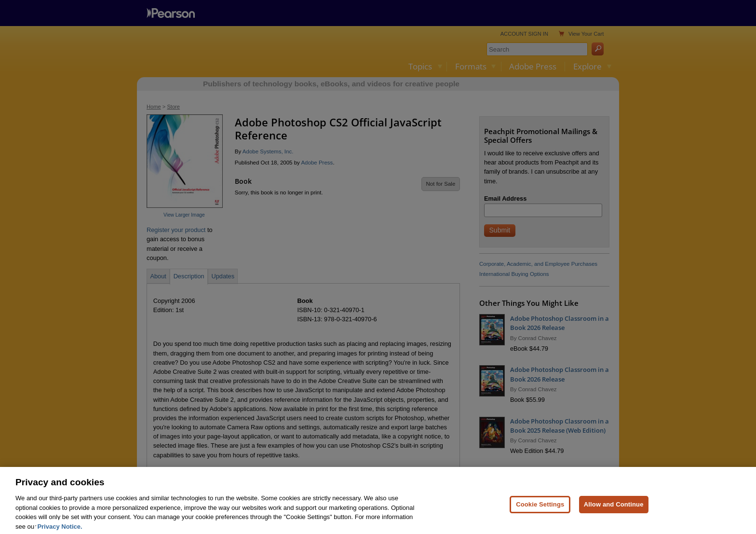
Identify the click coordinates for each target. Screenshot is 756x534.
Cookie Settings (540, 517)
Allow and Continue (614, 517)
